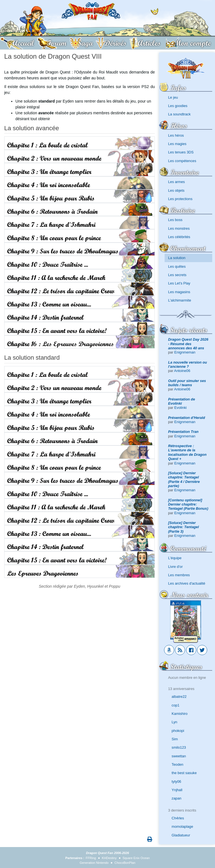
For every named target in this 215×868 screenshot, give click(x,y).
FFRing (91, 858)
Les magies (177, 144)
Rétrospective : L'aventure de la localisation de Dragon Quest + (187, 452)
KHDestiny (109, 858)
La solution (177, 258)
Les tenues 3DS (181, 152)
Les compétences (182, 161)
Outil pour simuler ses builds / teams (187, 383)
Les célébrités (179, 237)
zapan (177, 798)
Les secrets (177, 275)
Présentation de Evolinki (182, 401)
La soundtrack (179, 114)
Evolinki (181, 408)
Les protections (180, 199)
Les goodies (178, 106)
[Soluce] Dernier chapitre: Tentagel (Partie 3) (184, 527)
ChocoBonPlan (125, 863)
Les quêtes (177, 266)
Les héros (176, 135)
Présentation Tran (184, 432)
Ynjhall (177, 790)
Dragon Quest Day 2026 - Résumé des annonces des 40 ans (188, 344)
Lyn (174, 722)
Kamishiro (180, 714)
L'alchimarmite (180, 300)
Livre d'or (176, 567)
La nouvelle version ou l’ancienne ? (188, 364)
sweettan (179, 756)
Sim (175, 739)
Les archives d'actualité (187, 583)
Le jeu (173, 97)
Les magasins (179, 292)
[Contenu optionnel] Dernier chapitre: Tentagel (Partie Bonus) (188, 504)
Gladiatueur (181, 835)
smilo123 (179, 747)
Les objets (176, 190)
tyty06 (176, 782)
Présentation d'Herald (187, 418)
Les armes (177, 182)
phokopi (178, 731)
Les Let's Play (179, 283)
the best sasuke (184, 773)
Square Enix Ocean (136, 858)
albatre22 (179, 697)
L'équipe (175, 558)
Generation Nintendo (94, 863)
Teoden (177, 764)
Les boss (175, 220)
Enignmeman (185, 352)
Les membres (179, 575)
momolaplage (182, 827)
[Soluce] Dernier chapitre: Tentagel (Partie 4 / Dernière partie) (184, 479)
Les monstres (179, 228)
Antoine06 (182, 371)
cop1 (176, 705)
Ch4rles (178, 818)
